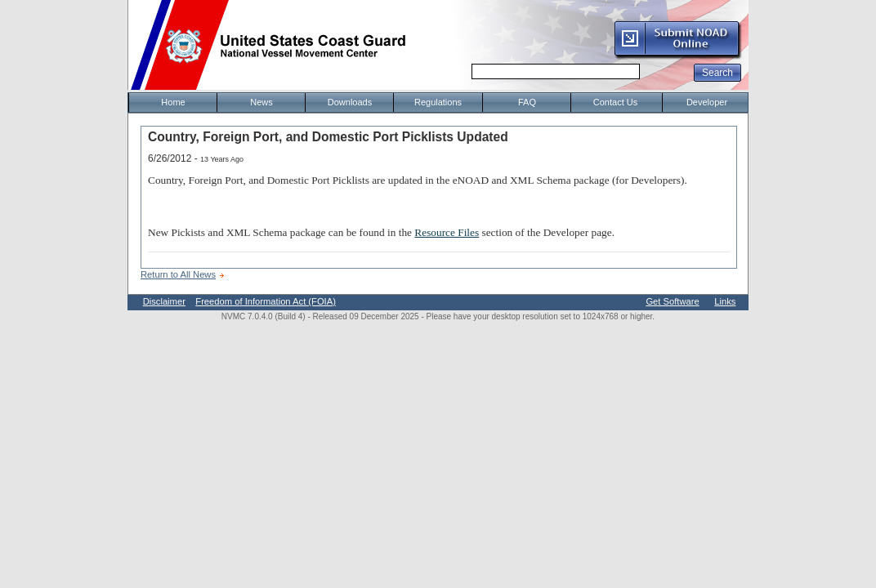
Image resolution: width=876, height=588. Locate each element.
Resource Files (447, 232)
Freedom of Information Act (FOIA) (266, 301)
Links (725, 301)
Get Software (672, 301)
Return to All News (178, 274)
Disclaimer (164, 301)
